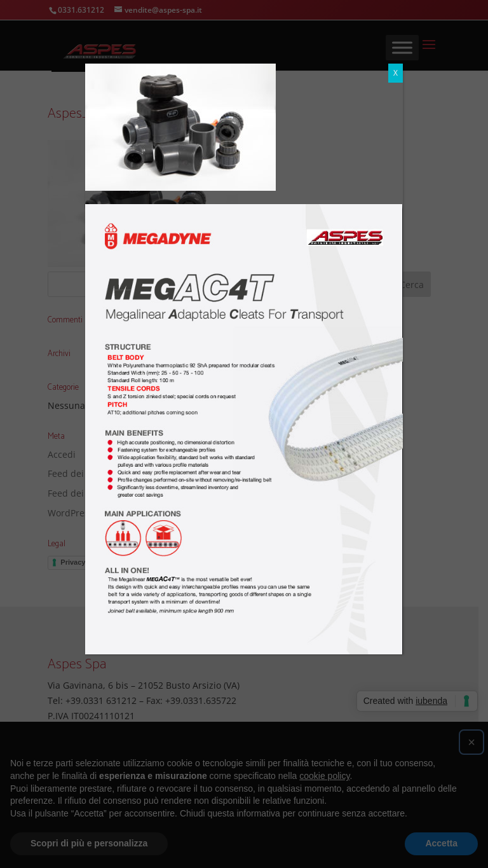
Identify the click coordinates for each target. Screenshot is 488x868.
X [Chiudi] (396, 73)
